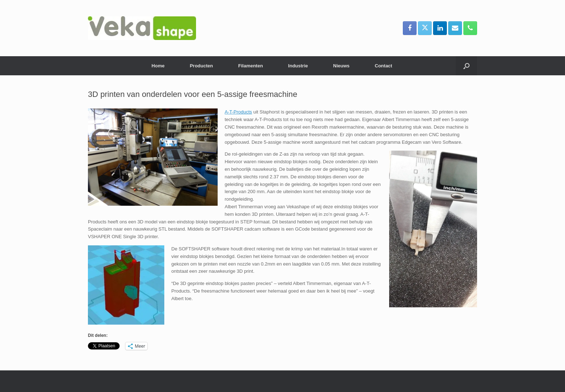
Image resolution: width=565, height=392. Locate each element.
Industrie (298, 66)
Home (158, 66)
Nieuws (342, 66)
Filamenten (251, 66)
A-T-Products (239, 112)
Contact (383, 66)
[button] (466, 66)
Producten (201, 66)
